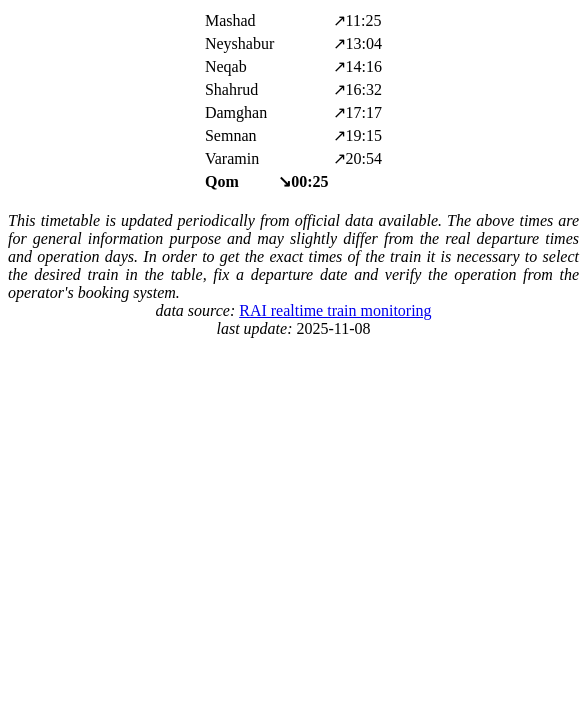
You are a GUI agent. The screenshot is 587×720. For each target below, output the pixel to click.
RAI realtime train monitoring (335, 310)
